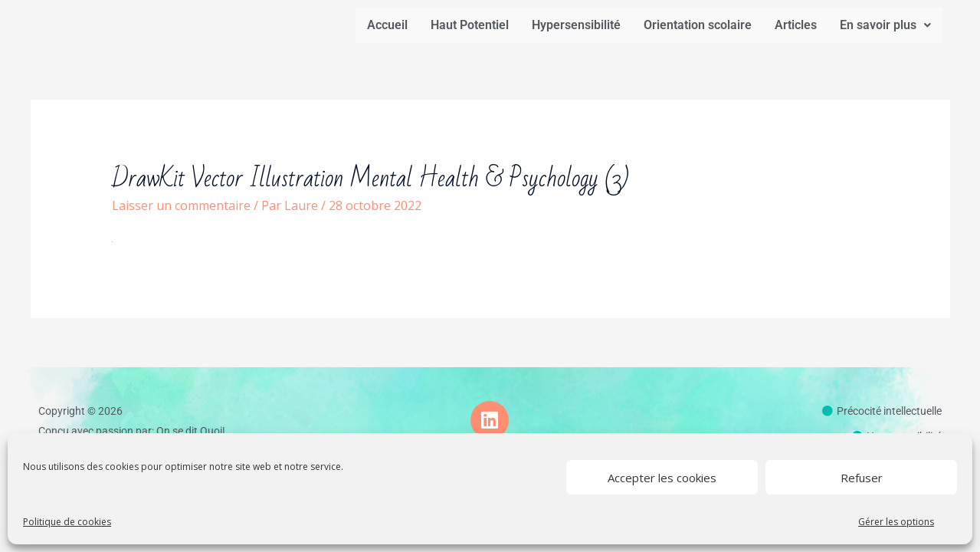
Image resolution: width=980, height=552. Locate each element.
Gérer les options (896, 522)
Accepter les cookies (662, 478)
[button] (885, 25)
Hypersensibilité (576, 25)
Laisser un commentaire (181, 205)
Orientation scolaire (698, 25)
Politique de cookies (67, 522)
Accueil (387, 25)
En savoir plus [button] (885, 25)
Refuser (862, 478)
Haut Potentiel (470, 25)
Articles (796, 25)
